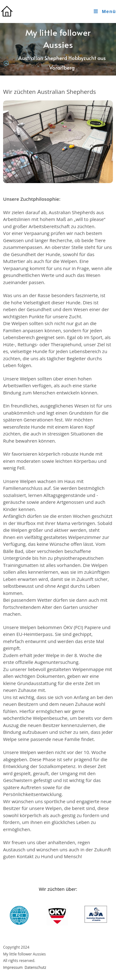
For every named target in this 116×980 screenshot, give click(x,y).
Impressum (13, 967)
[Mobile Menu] (105, 12)
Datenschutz (36, 967)
